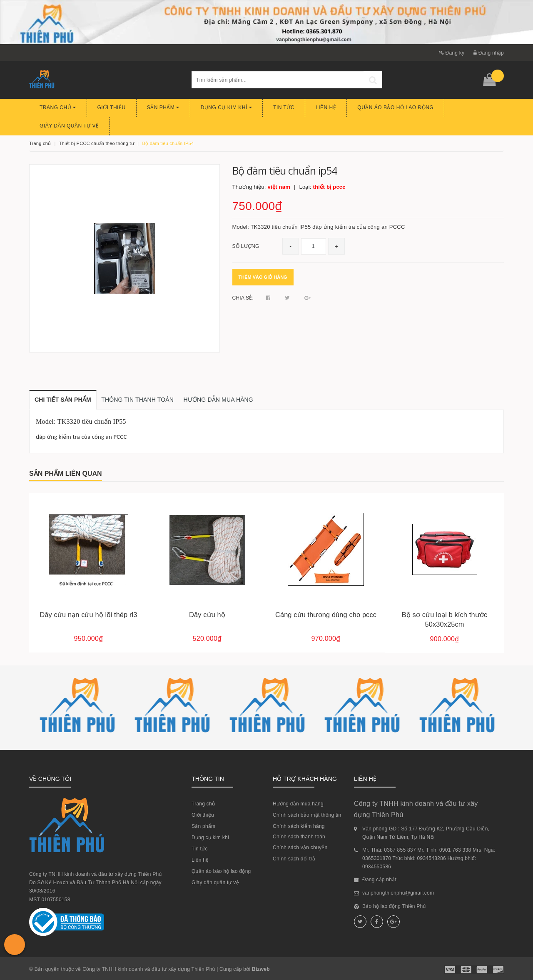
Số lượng (246, 246)
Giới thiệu (112, 107)
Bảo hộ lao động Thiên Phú (394, 906)
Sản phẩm (163, 107)
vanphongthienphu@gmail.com (398, 893)
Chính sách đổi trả (294, 859)
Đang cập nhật (379, 880)
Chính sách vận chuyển (300, 847)
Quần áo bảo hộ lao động (395, 107)
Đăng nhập (489, 53)
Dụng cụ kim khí (227, 107)
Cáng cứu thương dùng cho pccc (326, 615)
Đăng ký (452, 53)
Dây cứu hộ (207, 615)
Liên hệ (326, 107)
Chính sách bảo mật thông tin (307, 815)
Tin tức (284, 107)
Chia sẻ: (243, 298)
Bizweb (261, 969)
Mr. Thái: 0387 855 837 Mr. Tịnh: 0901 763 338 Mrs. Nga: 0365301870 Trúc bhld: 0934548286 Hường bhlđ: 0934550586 (429, 859)
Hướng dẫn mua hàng (298, 804)
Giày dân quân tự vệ (69, 126)
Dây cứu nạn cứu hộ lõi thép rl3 (88, 615)
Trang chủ (58, 107)
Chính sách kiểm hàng (299, 826)
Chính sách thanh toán (299, 837)
